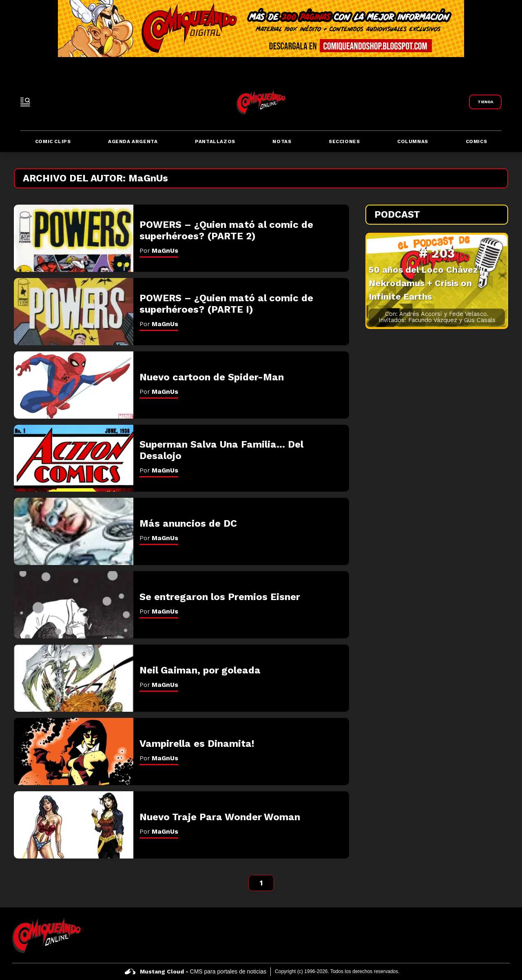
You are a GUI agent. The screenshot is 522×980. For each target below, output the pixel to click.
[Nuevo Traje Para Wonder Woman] (74, 825)
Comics (477, 141)
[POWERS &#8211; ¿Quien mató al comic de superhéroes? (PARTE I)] (74, 312)
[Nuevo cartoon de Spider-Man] (74, 385)
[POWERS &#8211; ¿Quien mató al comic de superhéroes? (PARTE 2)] (74, 238)
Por (159, 251)
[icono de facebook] (464, 935)
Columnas (413, 141)
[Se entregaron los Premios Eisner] (74, 605)
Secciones (344, 141)
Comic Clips (53, 141)
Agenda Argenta (133, 141)
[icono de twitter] (483, 935)
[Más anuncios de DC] (74, 531)
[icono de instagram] (503, 935)
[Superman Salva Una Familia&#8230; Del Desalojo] (74, 458)
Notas (282, 141)
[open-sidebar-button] (25, 102)
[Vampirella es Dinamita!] (74, 752)
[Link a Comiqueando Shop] (485, 102)
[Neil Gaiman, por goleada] (74, 678)
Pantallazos (215, 141)
